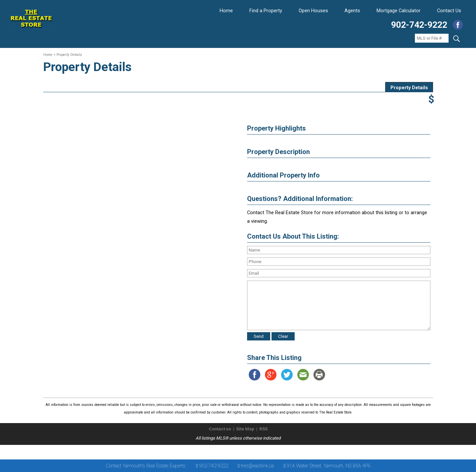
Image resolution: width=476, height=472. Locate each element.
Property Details (409, 88)
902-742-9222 (419, 25)
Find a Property (266, 11)
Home (226, 11)
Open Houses (313, 11)
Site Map (245, 429)
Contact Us (449, 11)
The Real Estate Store (235, 450)
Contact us (220, 429)
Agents (352, 11)
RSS (263, 429)
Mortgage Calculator (399, 11)
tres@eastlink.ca (257, 466)
